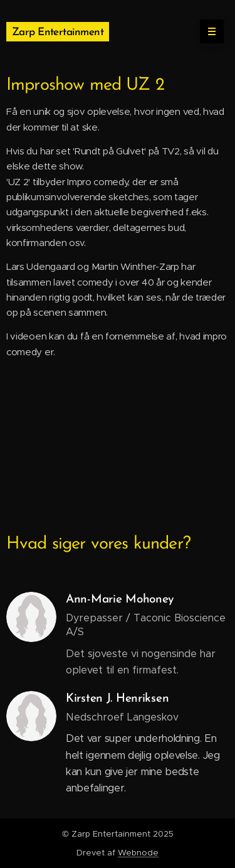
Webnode (138, 853)
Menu (208, 31)
